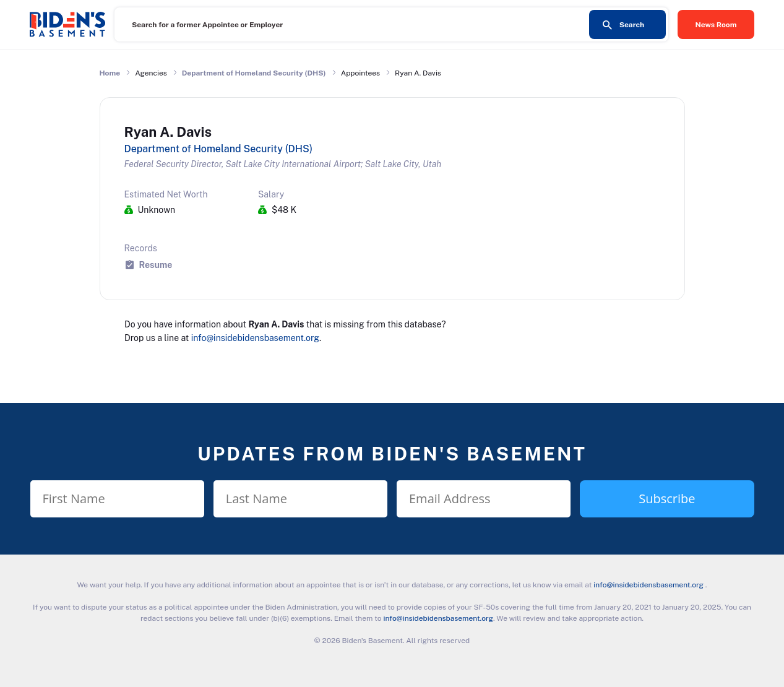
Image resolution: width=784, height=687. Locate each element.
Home (110, 73)
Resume (156, 265)
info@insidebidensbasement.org (255, 338)
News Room (716, 25)
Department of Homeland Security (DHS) (254, 73)
